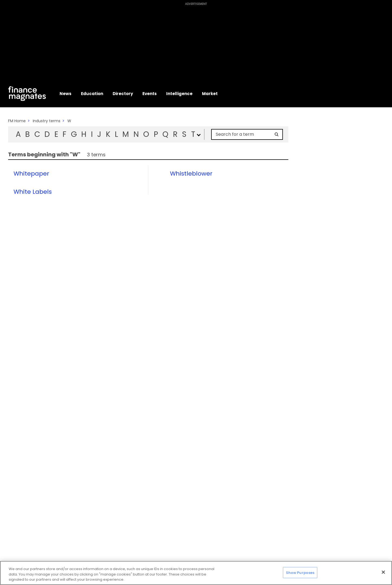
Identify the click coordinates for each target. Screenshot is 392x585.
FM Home (17, 121)
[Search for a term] (244, 134)
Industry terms (47, 121)
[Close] (383, 572)
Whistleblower (191, 174)
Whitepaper (31, 174)
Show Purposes (300, 572)
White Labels (33, 192)
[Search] (277, 134)
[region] (196, 573)
